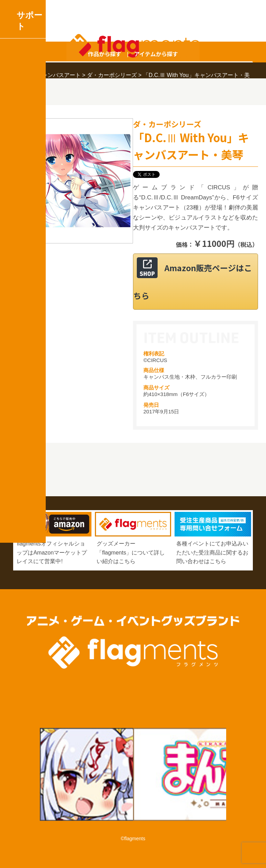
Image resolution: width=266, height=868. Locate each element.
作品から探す (105, 54)
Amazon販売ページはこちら (193, 282)
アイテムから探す (156, 54)
